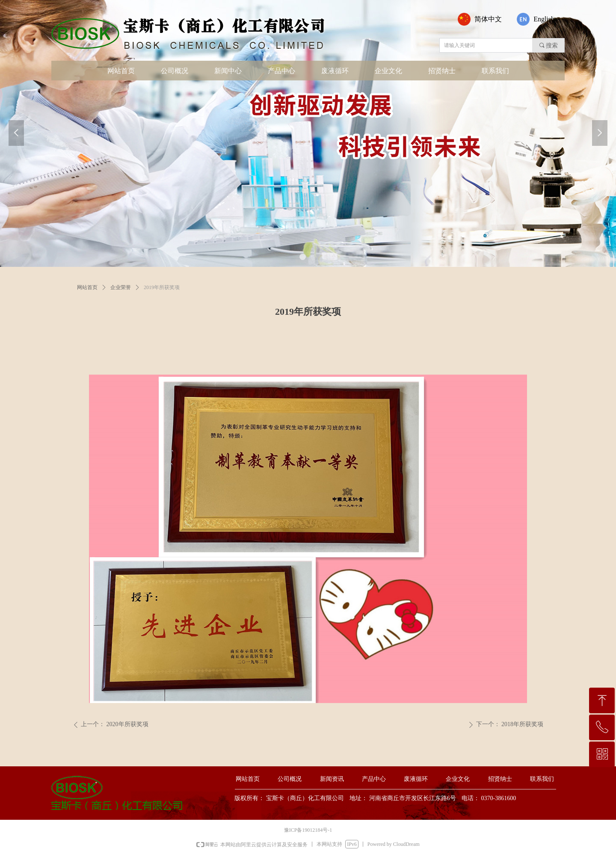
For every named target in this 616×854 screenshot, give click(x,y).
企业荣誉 (121, 287)
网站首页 (87, 287)
